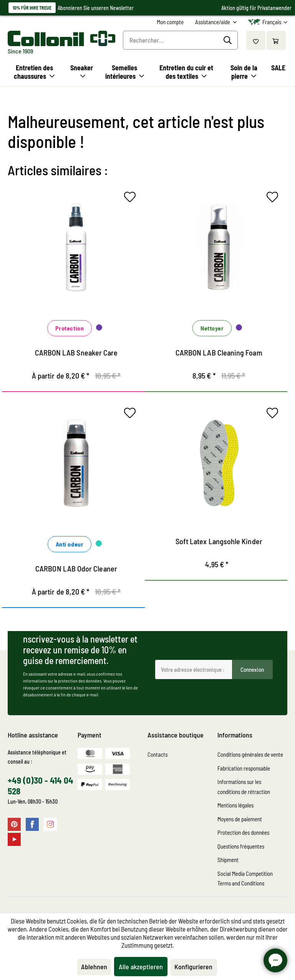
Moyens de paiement (240, 819)
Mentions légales (235, 805)
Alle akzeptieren (141, 967)
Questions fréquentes (241, 846)
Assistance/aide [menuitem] (213, 22)
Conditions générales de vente (250, 754)
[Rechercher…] (180, 40)
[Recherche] (229, 40)
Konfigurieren (193, 967)
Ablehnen (94, 967)
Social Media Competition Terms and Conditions (245, 879)
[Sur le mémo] (132, 199)
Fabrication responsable (244, 768)
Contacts (157, 754)
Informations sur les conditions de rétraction (244, 787)
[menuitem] (170, 22)
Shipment (228, 860)
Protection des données (243, 832)
